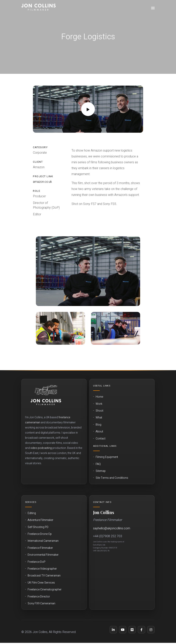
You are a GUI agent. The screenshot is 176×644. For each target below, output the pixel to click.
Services (31, 502)
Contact (101, 439)
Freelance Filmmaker (40, 548)
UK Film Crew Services (41, 583)
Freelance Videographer (42, 569)
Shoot (99, 411)
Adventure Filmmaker (40, 520)
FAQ (98, 464)
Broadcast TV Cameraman (44, 576)
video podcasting (41, 448)
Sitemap (101, 471)
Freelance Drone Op (40, 534)
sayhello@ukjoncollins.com (112, 528)
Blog (98, 425)
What (99, 418)
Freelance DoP (37, 562)
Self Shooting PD (38, 527)
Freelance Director (39, 597)
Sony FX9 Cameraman (41, 604)
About (99, 432)
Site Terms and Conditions (112, 478)
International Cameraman (43, 541)
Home (99, 397)
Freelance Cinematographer (45, 590)
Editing (32, 513)
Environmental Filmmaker (43, 555)
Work (99, 404)
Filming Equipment (107, 457)
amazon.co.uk (42, 182)
